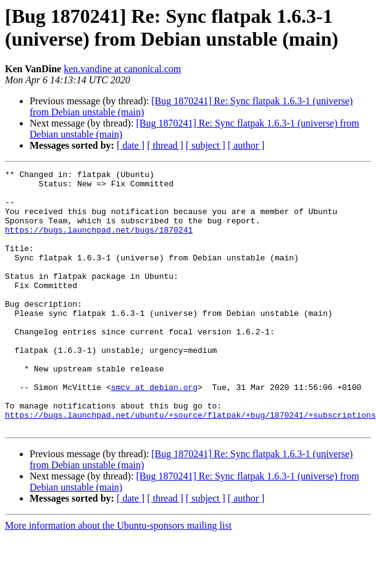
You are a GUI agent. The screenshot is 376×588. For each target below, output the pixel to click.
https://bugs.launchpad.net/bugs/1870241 (99, 242)
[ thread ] (165, 145)
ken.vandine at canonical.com (122, 69)
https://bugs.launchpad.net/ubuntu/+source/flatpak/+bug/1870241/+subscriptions (190, 465)
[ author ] (246, 145)
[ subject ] (206, 145)
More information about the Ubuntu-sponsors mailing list (118, 577)
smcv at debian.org (154, 431)
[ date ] (131, 145)
